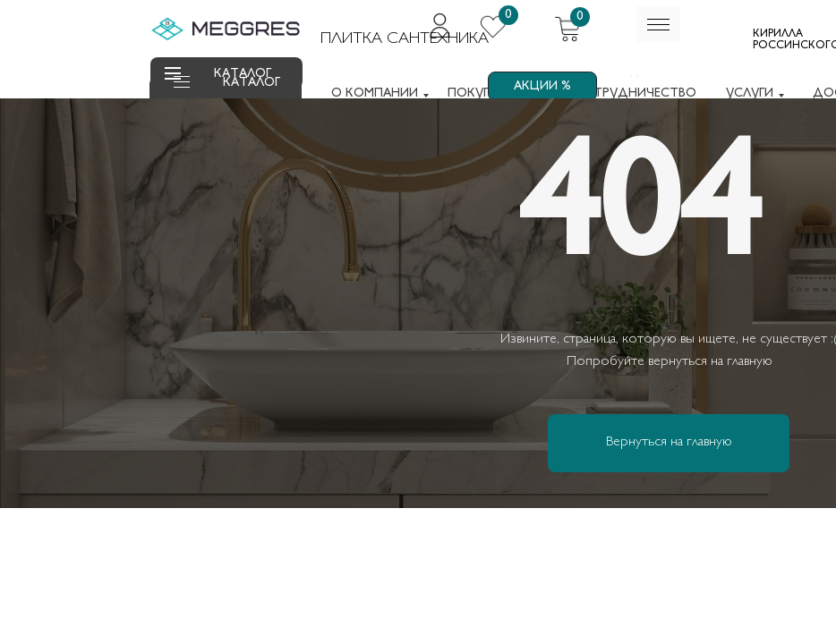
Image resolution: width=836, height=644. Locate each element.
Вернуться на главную (669, 442)
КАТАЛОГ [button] (252, 83)
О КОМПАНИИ (375, 93)
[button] (182, 87)
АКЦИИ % (542, 86)
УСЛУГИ (750, 93)
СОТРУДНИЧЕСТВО (635, 93)
